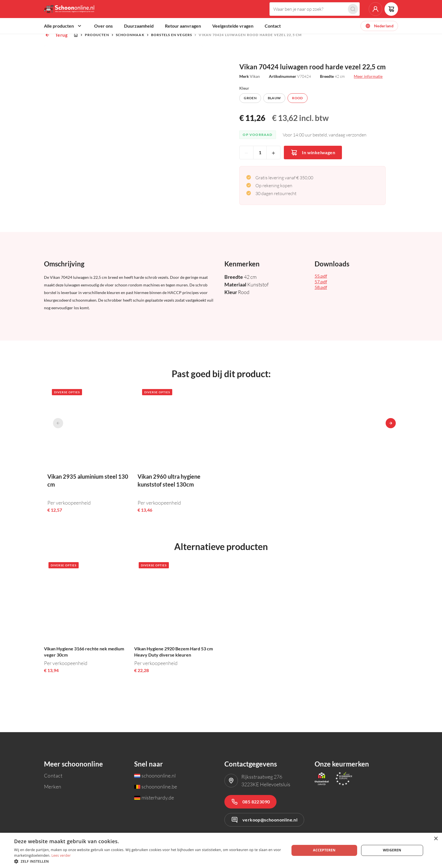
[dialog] (221, 850)
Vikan (255, 97)
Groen (250, 118)
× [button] (436, 839)
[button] (148, 861)
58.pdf (321, 307)
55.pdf (321, 296)
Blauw (274, 118)
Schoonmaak (130, 55)
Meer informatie (368, 97)
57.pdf (321, 302)
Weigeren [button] (392, 850)
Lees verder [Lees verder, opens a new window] (61, 855)
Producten (97, 55)
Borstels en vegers (172, 55)
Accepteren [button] (324, 850)
